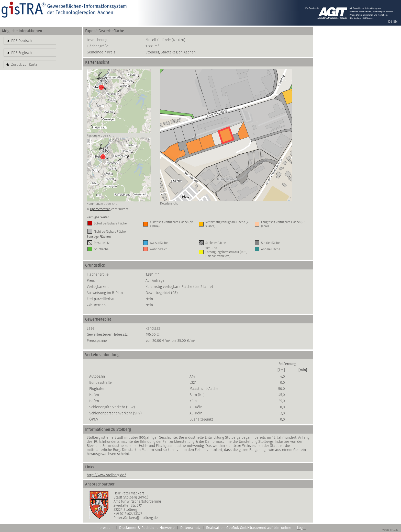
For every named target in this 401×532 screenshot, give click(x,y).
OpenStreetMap (100, 209)
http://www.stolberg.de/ (106, 475)
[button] (30, 41)
